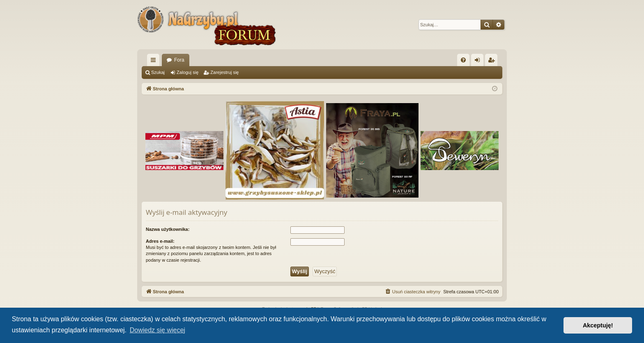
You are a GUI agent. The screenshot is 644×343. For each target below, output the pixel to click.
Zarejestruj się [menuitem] (493, 62)
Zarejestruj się (224, 72)
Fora (179, 60)
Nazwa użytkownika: (168, 229)
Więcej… (155, 62)
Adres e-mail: (160, 241)
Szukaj (158, 72)
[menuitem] (463, 60)
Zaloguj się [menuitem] (479, 62)
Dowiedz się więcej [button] (158, 330)
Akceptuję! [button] (598, 325)
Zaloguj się (187, 72)
